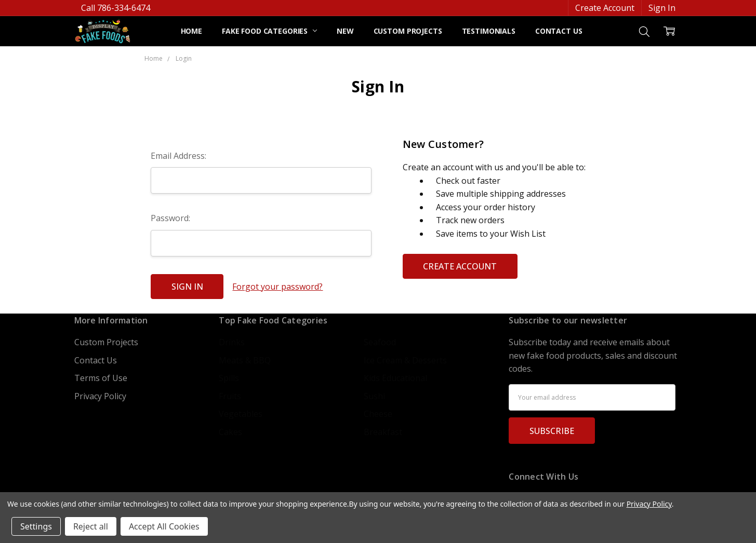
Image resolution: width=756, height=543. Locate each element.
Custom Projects (408, 31)
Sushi (374, 396)
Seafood (380, 342)
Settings (36, 526)
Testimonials (489, 31)
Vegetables (241, 414)
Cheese (378, 414)
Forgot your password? (277, 287)
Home (191, 31)
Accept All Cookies (164, 526)
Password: (170, 218)
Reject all (91, 526)
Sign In (662, 8)
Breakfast (383, 432)
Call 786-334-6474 (116, 8)
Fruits (230, 396)
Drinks (232, 342)
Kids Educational (395, 378)
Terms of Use (101, 378)
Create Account (605, 8)
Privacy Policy (100, 396)
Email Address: (178, 156)
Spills (229, 378)
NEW (345, 31)
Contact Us (559, 31)
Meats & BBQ (245, 360)
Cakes (230, 432)
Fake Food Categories (269, 31)
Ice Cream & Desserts (405, 360)
